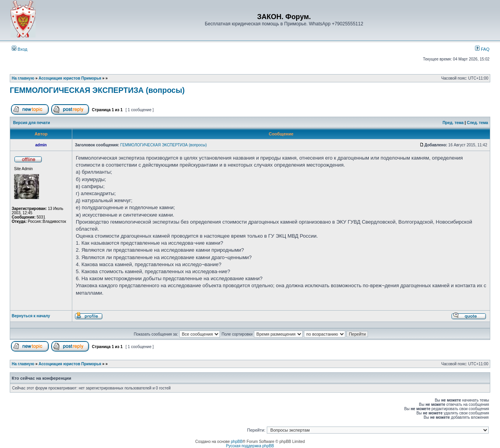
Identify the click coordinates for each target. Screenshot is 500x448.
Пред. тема (453, 123)
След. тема (477, 123)
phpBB (237, 442)
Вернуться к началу (31, 316)
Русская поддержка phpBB (250, 446)
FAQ (482, 49)
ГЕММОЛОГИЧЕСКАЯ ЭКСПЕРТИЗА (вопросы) (97, 90)
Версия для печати (32, 123)
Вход (20, 49)
